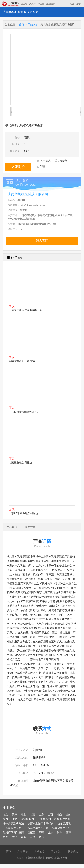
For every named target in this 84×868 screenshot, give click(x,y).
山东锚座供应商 (12, 828)
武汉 (14, 837)
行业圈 (41, 4)
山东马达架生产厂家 (37, 828)
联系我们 (73, 851)
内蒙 (32, 815)
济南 (42, 833)
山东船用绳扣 (65, 824)
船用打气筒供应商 (13, 833)
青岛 (23, 837)
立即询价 (18, 167)
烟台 (41, 837)
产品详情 (12, 527)
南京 (69, 833)
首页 (22, 24)
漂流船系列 (27, 819)
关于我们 (56, 851)
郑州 (60, 833)
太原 (51, 833)
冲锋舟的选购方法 (13, 824)
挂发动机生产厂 (61, 828)
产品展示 (33, 24)
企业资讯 (51, 4)
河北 (23, 815)
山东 (41, 815)
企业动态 (39, 851)
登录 (78, 4)
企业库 (24, 4)
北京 (5, 815)
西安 (5, 837)
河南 (59, 815)
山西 (50, 815)
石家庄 (31, 833)
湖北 (14, 819)
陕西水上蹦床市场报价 (41, 824)
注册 (72, 4)
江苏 (68, 815)
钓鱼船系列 (44, 819)
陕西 (5, 819)
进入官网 (42, 241)
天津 (14, 815)
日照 (32, 837)
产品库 (33, 4)
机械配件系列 (62, 819)
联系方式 (30, 527)
